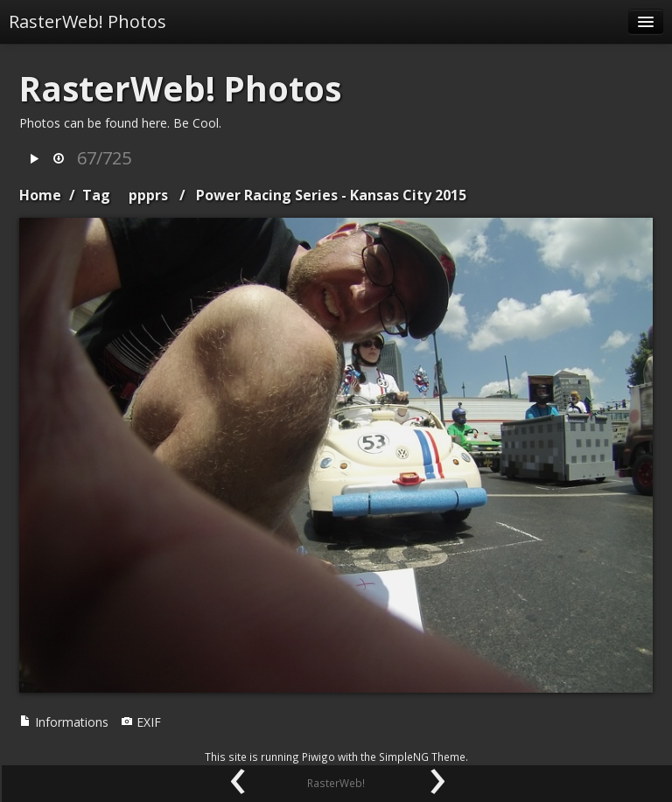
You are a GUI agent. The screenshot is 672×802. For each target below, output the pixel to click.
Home (40, 195)
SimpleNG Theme (422, 757)
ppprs (148, 195)
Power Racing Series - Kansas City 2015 (331, 195)
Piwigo (318, 757)
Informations (64, 722)
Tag (96, 195)
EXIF (141, 722)
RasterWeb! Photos (87, 21)
